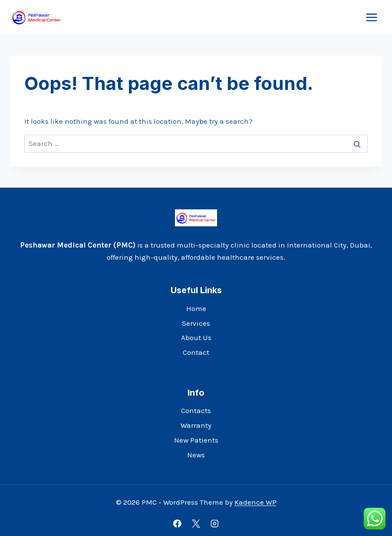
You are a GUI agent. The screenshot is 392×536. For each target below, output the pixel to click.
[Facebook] (177, 524)
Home (196, 308)
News (196, 455)
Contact (196, 352)
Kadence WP (255, 502)
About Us (196, 337)
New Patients (196, 440)
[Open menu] (371, 17)
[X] (196, 524)
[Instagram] (215, 524)
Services (196, 323)
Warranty (196, 425)
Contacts (196, 410)
